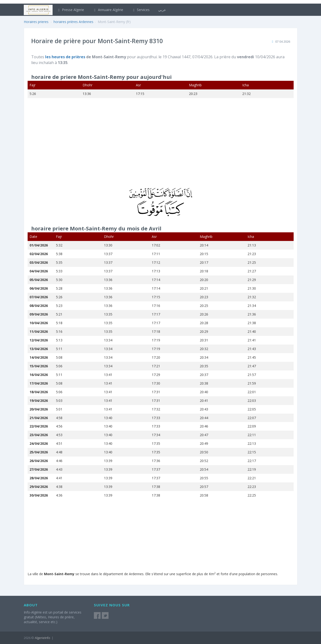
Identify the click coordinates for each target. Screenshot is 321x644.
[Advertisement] (161, 146)
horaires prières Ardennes (73, 22)
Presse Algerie (71, 10)
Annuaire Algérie (108, 10)
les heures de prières (66, 57)
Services (141, 10)
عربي (162, 10)
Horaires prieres (36, 22)
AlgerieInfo (42, 638)
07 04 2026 (283, 41)
